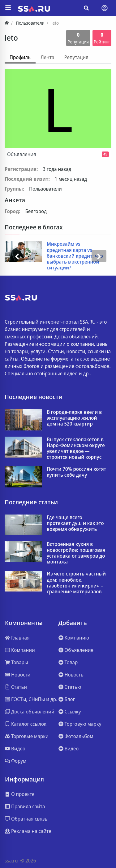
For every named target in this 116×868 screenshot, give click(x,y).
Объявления (58, 154)
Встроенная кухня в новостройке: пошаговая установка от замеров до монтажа (76, 553)
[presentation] (17, 256)
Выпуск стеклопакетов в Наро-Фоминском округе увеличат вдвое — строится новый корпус (76, 448)
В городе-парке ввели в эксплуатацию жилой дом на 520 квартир (74, 418)
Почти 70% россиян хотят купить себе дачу (76, 472)
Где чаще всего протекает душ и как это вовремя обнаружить (75, 523)
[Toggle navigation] (105, 8)
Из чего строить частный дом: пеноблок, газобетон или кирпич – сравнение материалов (76, 583)
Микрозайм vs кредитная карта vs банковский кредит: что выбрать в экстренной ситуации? (75, 256)
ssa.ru (11, 861)
